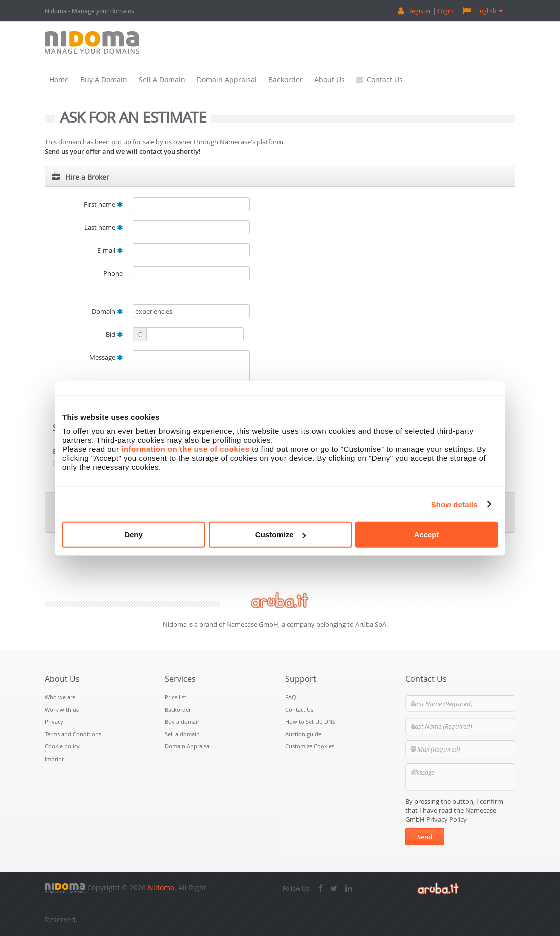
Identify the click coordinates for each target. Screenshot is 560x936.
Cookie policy (62, 746)
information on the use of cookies (186, 449)
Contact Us (379, 79)
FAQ (291, 697)
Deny (133, 535)
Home (59, 79)
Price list (176, 697)
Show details (455, 504)
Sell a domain (162, 79)
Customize (281, 535)
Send (425, 837)
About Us (329, 79)
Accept (426, 535)
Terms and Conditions (73, 734)
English (483, 10)
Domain (107, 311)
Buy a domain (104, 79)
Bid (114, 334)
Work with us (62, 710)
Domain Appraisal (227, 79)
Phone (113, 273)
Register (420, 11)
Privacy (54, 722)
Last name (103, 227)
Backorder (286, 79)
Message (106, 357)
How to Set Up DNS (310, 722)
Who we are (60, 697)
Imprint (54, 759)
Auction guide (303, 734)
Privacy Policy (447, 819)
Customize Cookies (310, 746)
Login (445, 11)
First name (103, 204)
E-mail (110, 250)
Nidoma (161, 888)
